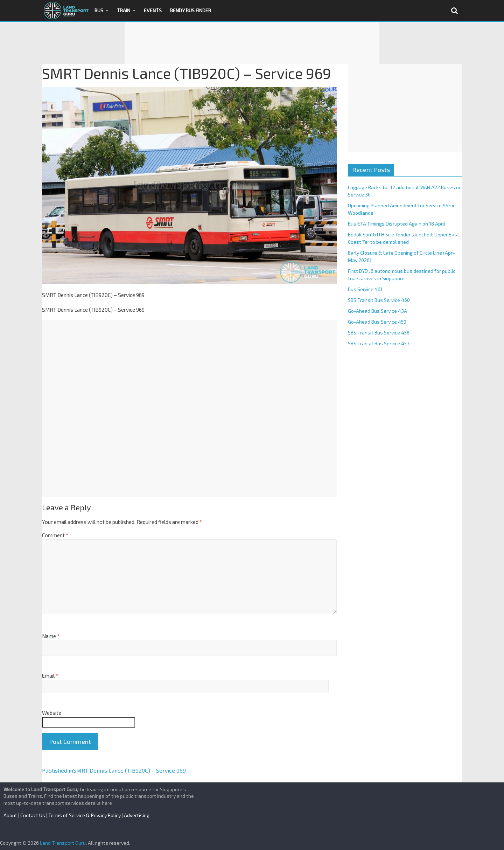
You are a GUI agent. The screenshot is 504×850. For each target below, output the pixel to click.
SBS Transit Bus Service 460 (379, 300)
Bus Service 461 (365, 289)
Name (51, 636)
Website (52, 713)
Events (153, 10)
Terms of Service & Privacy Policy (85, 815)
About (10, 815)
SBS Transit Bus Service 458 (379, 333)
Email (50, 676)
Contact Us (33, 815)
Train (124, 10)
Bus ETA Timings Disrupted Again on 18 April (397, 224)
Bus (99, 10)
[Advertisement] (252, 43)
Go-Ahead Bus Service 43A (377, 311)
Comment (55, 535)
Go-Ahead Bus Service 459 (377, 322)
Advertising (137, 815)
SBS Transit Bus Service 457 (379, 343)
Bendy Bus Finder (191, 10)
